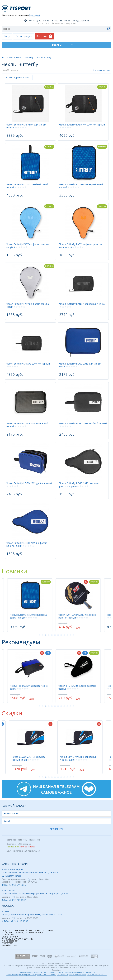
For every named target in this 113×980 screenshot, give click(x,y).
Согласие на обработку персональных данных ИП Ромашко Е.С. (82, 975)
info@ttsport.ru (81, 21)
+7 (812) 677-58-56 (39, 21)
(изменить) (34, 15)
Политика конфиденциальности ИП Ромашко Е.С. (76, 972)
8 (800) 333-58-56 (61, 21)
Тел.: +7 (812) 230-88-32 (15, 900)
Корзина (44, 36)
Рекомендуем (21, 642)
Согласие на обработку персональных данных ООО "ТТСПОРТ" (31, 975)
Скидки (12, 713)
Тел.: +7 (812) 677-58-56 (15, 885)
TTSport (17, 7)
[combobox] (56, 29)
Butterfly (29, 57)
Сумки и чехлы (14, 57)
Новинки (14, 571)
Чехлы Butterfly (44, 57)
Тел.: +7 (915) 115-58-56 (17, 921)
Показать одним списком (17, 78)
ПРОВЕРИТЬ (56, 829)
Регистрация (24, 36)
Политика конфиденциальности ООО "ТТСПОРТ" (37, 972)
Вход (7, 36)
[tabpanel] (79, 605)
